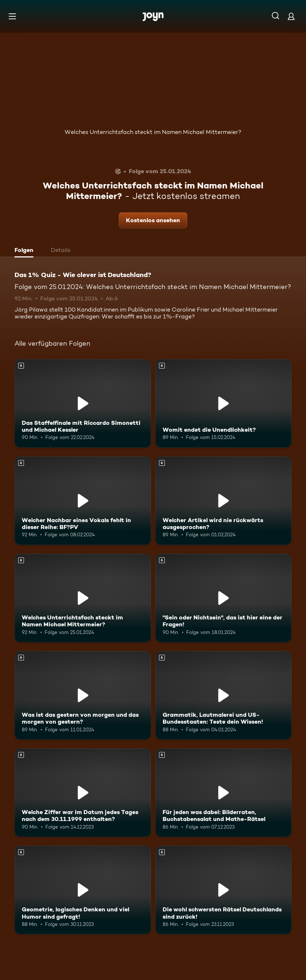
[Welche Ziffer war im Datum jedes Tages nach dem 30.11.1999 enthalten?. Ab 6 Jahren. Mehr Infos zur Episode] (83, 793)
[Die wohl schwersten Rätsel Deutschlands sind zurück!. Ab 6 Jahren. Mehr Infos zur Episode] (224, 890)
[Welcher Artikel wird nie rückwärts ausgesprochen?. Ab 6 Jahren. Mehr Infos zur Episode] (224, 501)
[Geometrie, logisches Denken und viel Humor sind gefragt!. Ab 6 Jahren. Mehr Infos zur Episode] (83, 890)
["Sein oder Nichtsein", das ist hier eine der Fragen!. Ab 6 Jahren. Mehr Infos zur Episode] (224, 598)
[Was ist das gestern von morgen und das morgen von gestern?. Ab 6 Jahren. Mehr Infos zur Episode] (83, 695)
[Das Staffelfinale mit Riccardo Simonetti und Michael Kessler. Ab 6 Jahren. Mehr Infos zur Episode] (83, 403)
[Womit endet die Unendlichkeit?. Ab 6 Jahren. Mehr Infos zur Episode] (224, 403)
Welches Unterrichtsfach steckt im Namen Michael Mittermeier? (153, 132)
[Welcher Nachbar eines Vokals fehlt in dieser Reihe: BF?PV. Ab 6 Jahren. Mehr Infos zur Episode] (83, 501)
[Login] (291, 16)
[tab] (26, 251)
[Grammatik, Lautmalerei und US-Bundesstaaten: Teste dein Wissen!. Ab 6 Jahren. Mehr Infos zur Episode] (224, 695)
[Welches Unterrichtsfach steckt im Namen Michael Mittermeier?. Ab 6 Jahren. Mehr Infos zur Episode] (83, 598)
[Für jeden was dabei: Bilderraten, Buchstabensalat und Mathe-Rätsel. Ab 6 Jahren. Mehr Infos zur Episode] (224, 793)
